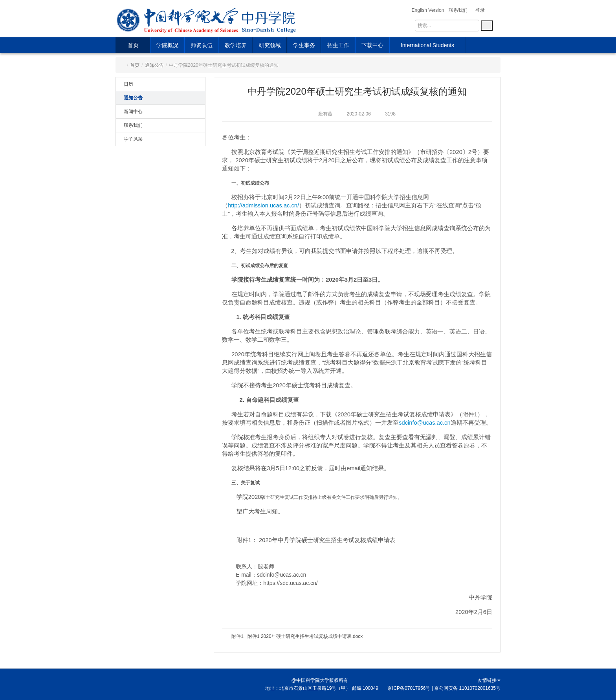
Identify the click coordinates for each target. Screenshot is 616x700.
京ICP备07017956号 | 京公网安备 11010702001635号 (444, 688)
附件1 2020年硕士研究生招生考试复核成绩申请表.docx (305, 636)
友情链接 (489, 680)
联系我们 (133, 125)
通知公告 (154, 65)
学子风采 (133, 139)
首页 (133, 45)
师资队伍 (202, 45)
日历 (128, 84)
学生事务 (304, 45)
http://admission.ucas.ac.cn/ (263, 205)
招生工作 (338, 45)
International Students (427, 45)
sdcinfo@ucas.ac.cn (424, 423)
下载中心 (372, 45)
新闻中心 (133, 112)
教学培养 (236, 45)
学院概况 (167, 45)
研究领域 (270, 45)
